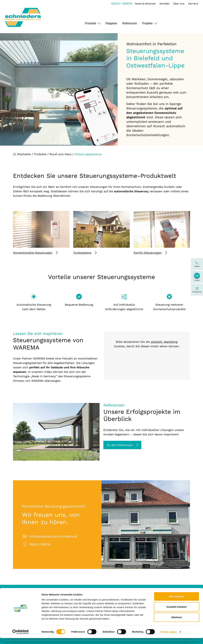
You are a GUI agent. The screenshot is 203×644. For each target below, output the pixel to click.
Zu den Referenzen (122, 445)
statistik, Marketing (164, 342)
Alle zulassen (176, 602)
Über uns (178, 4)
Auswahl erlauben (177, 613)
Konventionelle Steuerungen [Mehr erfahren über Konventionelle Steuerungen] (35, 253)
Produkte (91, 23)
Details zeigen (169, 638)
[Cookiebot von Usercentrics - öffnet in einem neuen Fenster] (21, 638)
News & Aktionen (145, 4)
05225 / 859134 (121, 3)
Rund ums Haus (61, 154)
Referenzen (130, 23)
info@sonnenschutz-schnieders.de (53, 536)
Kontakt (164, 4)
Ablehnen (177, 623)
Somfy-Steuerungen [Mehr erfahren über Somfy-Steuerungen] (150, 253)
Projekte (147, 23)
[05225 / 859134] (197, 264)
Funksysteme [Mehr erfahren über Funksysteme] (85, 253)
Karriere (192, 4)
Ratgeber (111, 23)
